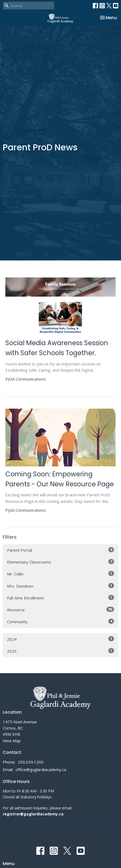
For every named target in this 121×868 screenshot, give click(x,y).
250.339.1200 (31, 762)
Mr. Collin (60, 574)
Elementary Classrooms (60, 562)
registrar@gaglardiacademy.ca (33, 814)
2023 (60, 651)
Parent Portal (60, 550)
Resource (60, 610)
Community (60, 621)
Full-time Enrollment (60, 598)
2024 (60, 639)
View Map (12, 741)
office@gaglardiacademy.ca (41, 769)
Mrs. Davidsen (60, 586)
